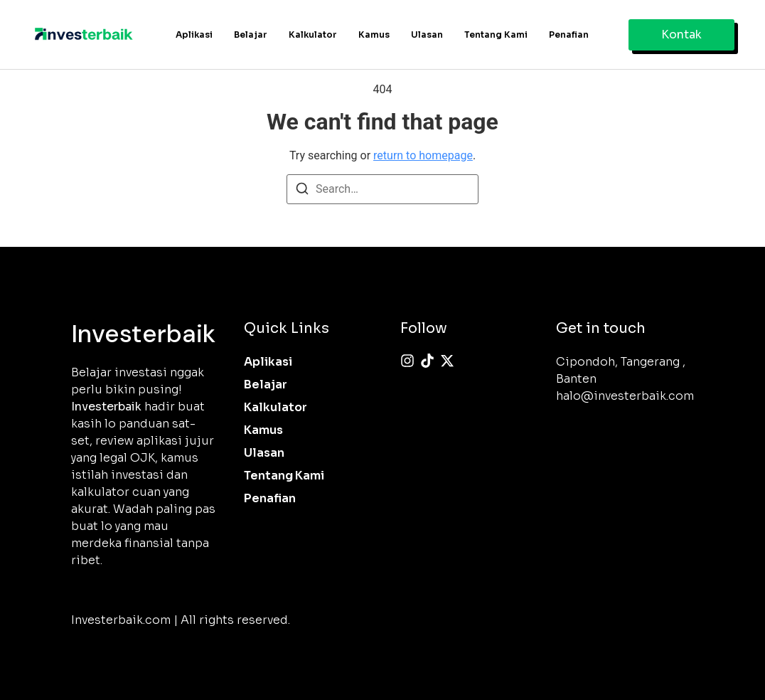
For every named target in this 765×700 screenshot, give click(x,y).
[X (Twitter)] (447, 361)
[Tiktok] (427, 361)
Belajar (251, 35)
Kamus (374, 35)
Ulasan (427, 35)
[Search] (302, 191)
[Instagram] (407, 361)
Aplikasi (194, 35)
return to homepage (423, 155)
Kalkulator (313, 35)
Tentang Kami (496, 35)
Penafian (569, 35)
